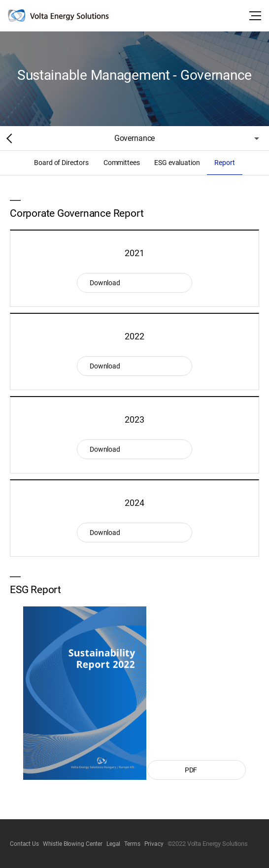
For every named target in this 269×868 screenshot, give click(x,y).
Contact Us (24, 844)
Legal (113, 844)
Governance (134, 138)
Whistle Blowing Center (73, 844)
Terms (132, 844)
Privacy (154, 844)
